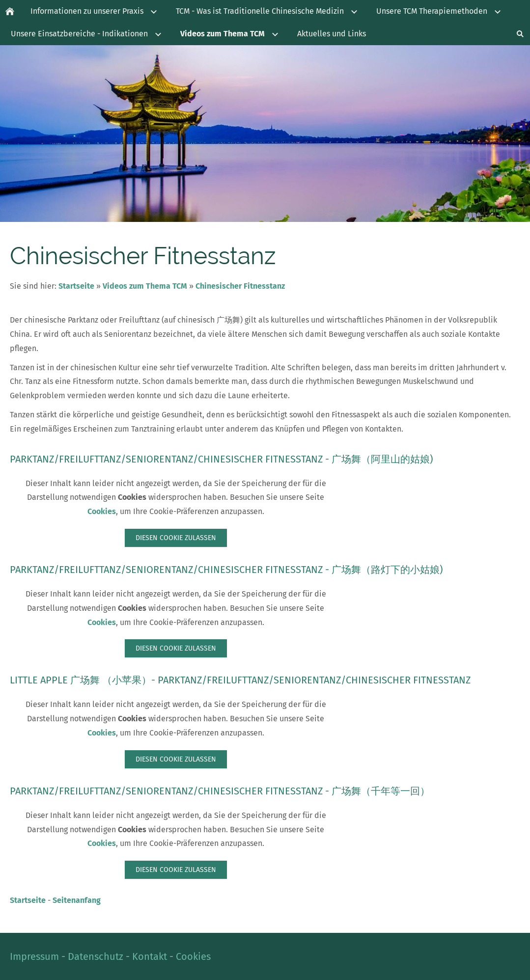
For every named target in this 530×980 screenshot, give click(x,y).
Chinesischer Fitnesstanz (240, 286)
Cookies (102, 511)
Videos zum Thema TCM (145, 286)
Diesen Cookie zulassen (176, 538)
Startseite (76, 286)
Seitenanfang (77, 900)
